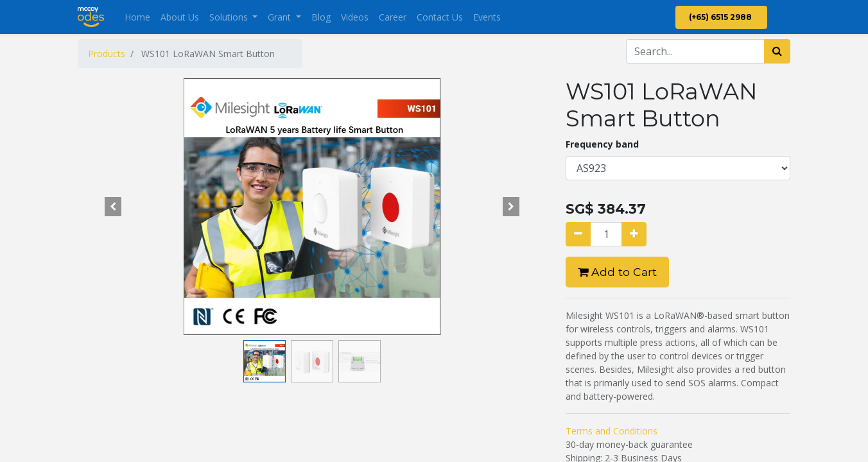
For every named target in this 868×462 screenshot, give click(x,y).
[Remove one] (578, 234)
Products (107, 54)
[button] (113, 207)
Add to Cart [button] (617, 272)
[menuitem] (137, 17)
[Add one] (634, 234)
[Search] (777, 51)
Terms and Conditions (612, 431)
